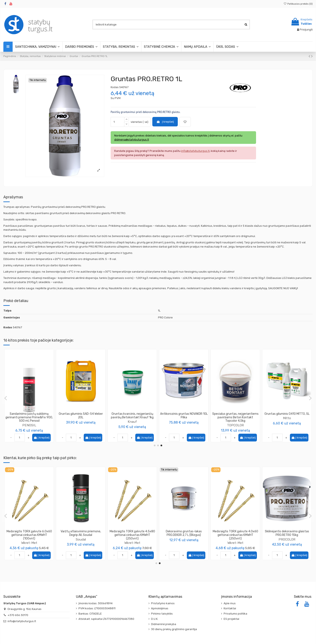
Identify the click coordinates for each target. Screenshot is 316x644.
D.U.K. (155, 619)
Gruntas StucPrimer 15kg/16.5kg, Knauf (184, 416)
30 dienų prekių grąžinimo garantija (174, 629)
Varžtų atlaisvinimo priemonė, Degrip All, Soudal (132, 533)
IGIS (287, 418)
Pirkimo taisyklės (162, 614)
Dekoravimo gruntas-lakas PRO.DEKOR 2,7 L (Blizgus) (235, 533)
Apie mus (230, 603)
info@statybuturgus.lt (22, 621)
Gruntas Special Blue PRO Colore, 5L (81, 416)
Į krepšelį (165, 122)
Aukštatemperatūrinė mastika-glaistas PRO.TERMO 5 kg (29, 533)
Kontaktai (230, 608)
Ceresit (29, 422)
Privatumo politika (235, 614)
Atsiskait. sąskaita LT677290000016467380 (106, 619)
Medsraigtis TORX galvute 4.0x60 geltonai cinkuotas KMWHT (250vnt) (287, 535)
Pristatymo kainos (163, 603)
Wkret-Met (81, 543)
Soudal (132, 539)
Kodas (115, 87)
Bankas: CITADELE (90, 614)
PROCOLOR (81, 422)
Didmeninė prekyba (164, 624)
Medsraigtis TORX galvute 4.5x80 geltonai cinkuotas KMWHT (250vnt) (184, 535)
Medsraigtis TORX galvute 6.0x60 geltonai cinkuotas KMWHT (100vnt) (81, 535)
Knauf (184, 422)
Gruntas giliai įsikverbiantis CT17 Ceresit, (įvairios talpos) (29, 416)
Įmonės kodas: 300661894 (96, 603)
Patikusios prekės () (298, 4)
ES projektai (231, 619)
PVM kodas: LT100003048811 (97, 608)
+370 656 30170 (18, 615)
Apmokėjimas (160, 608)
